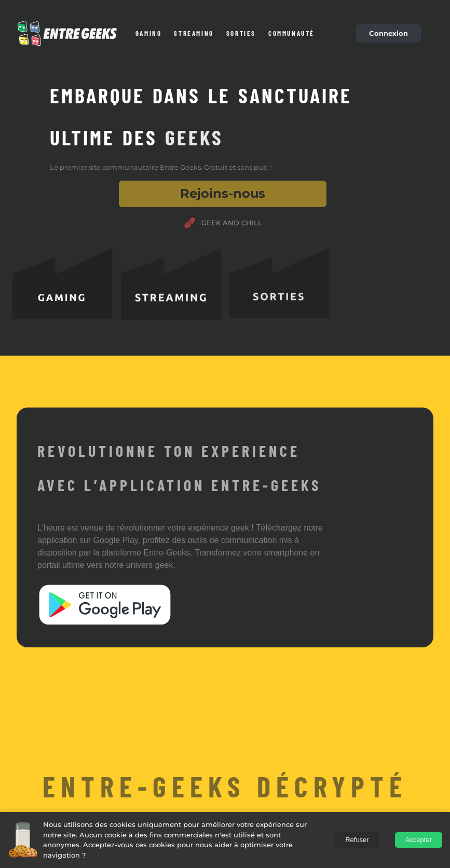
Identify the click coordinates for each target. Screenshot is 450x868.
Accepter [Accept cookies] (419, 840)
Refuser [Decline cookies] (357, 840)
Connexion (388, 33)
